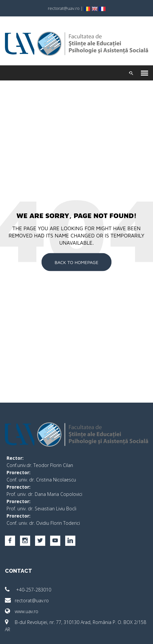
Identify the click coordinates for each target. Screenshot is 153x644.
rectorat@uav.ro (27, 600)
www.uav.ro (22, 611)
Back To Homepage (77, 262)
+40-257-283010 (28, 590)
